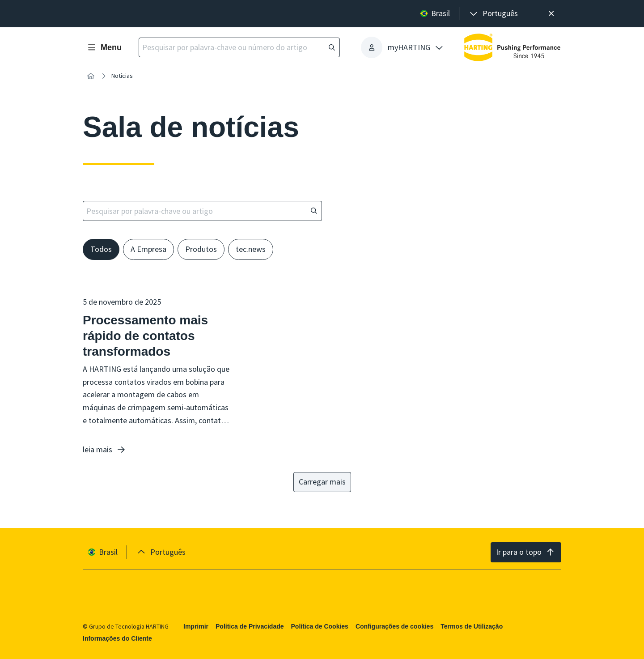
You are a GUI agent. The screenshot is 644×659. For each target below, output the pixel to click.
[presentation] (493, 14)
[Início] (91, 76)
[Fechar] (551, 14)
